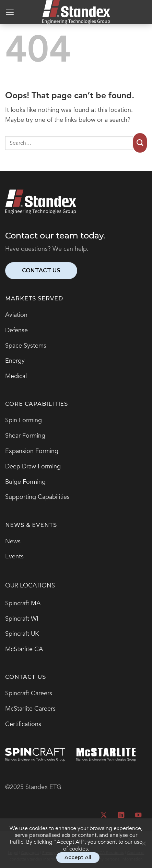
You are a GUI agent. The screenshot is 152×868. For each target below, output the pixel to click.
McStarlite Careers (30, 709)
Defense (16, 330)
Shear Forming (25, 436)
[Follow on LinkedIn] (121, 815)
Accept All (78, 857)
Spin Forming (24, 420)
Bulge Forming (25, 482)
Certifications (23, 724)
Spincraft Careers (29, 693)
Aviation (16, 315)
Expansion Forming (32, 451)
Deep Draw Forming (33, 467)
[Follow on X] (104, 815)
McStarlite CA (24, 649)
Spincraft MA (23, 603)
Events (14, 556)
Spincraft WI (22, 619)
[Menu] (10, 12)
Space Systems (26, 346)
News (13, 541)
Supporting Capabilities (37, 497)
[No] (143, 847)
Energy (15, 361)
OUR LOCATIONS (30, 586)
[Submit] (140, 143)
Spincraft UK (22, 634)
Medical (16, 376)
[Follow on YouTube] (138, 815)
